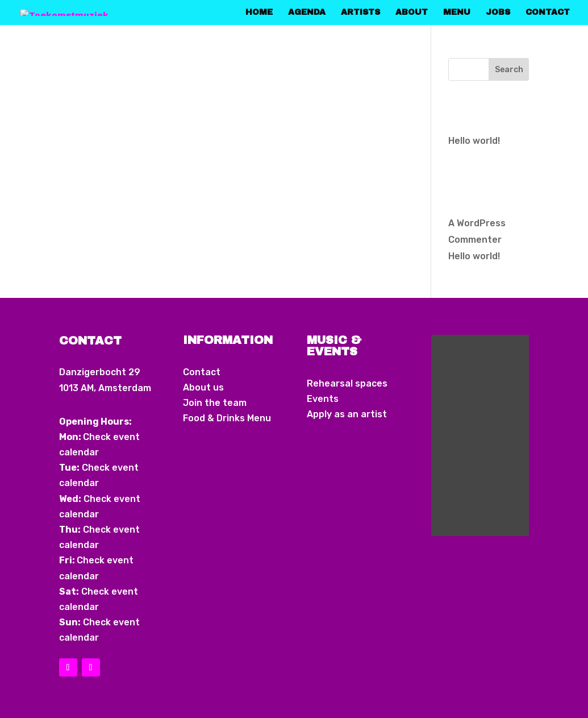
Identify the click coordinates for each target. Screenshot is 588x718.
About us (203, 387)
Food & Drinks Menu (227, 418)
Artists (360, 13)
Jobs (498, 13)
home (259, 13)
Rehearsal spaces (347, 383)
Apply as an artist (347, 414)
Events (323, 399)
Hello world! (474, 141)
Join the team (215, 403)
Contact (548, 13)
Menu (457, 13)
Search (509, 70)
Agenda (307, 13)
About (412, 13)
